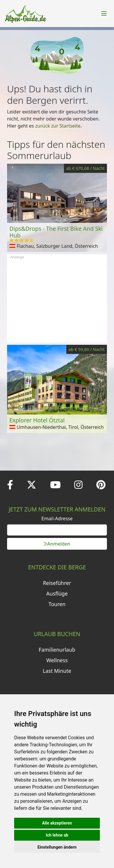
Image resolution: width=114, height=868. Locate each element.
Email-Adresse (57, 519)
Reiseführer (57, 583)
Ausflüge (57, 593)
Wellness (57, 660)
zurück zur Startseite (58, 126)
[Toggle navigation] (104, 14)
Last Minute (57, 671)
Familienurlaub (57, 650)
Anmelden (57, 544)
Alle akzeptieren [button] (57, 823)
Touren (57, 604)
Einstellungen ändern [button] (57, 847)
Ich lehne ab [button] (57, 835)
